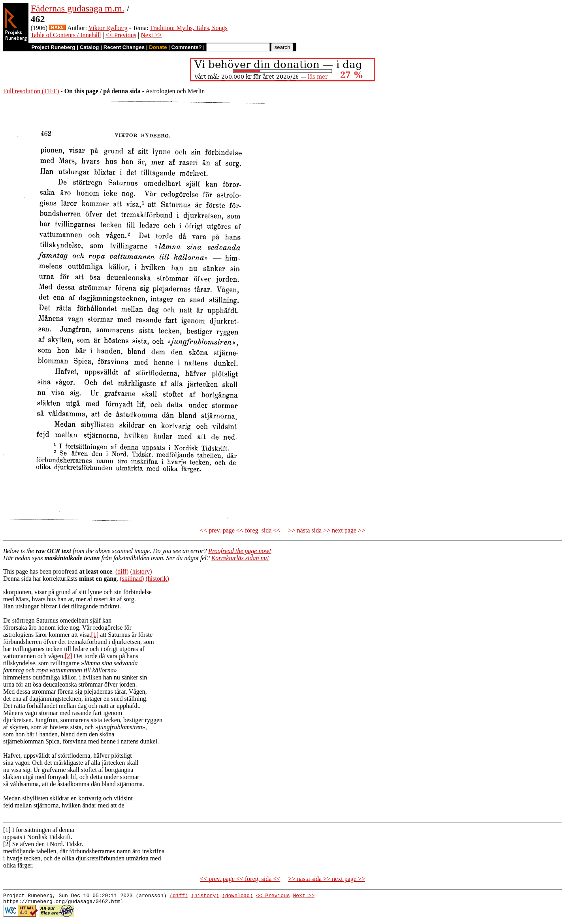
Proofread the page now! (240, 551)
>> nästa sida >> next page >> (327, 530)
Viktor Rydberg (108, 28)
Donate (158, 47)
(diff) (122, 571)
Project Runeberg (53, 47)
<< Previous (121, 35)
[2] (69, 656)
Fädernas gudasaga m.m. (77, 8)
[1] (95, 635)
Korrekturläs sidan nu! (240, 558)
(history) (141, 571)
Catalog (89, 47)
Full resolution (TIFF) (31, 91)
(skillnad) (132, 579)
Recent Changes (124, 47)
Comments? (187, 47)
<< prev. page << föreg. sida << (240, 530)
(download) (237, 896)
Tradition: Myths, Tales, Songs (189, 28)
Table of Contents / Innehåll (66, 35)
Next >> (151, 35)
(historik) (157, 579)
